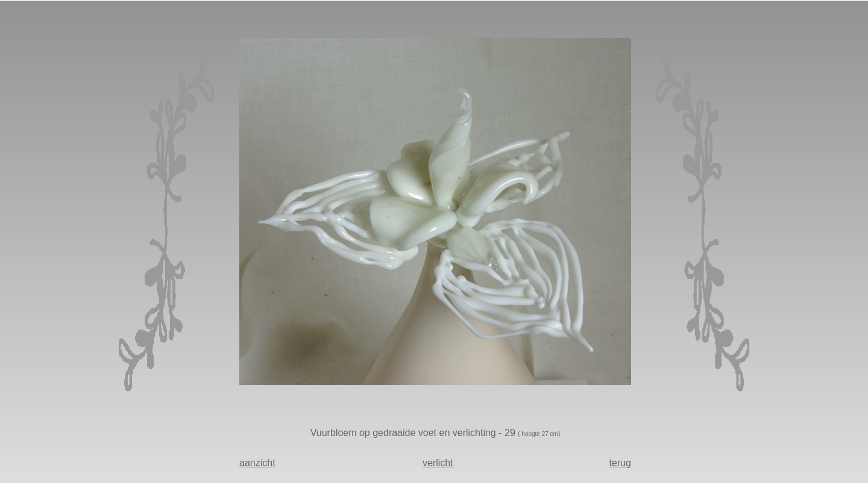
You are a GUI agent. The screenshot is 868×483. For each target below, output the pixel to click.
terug (620, 463)
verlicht (438, 463)
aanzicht (257, 463)
